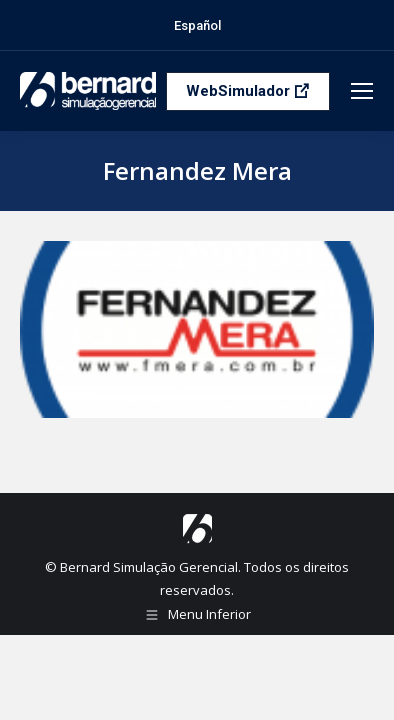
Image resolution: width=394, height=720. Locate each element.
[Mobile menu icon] (362, 91)
